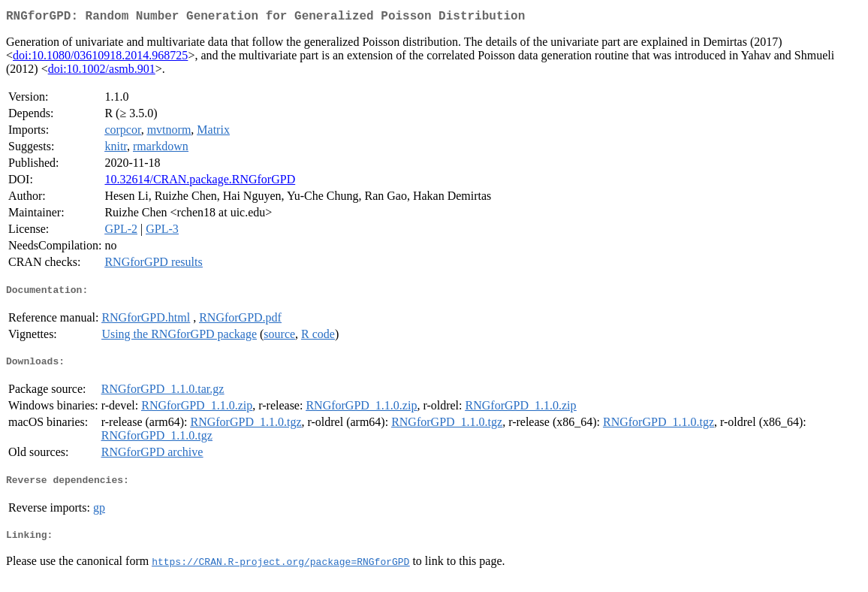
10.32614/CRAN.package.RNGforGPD (200, 182)
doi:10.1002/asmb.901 (102, 72)
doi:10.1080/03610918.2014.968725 (100, 58)
